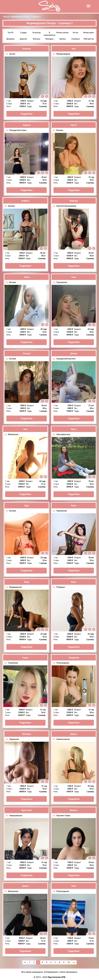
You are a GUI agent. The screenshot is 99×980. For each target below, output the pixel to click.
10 (69, 962)
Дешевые (10, 39)
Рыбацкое (61, 587)
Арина (25, 886)
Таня (74, 277)
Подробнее (27, 114)
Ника (74, 506)
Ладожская (14, 739)
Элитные (36, 39)
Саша (25, 658)
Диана (74, 353)
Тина (74, 886)
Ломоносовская (63, 739)
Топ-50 (10, 33)
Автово (12, 54)
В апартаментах (50, 34)
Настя (74, 125)
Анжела (27, 49)
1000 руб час (89, 39)
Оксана (27, 353)
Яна (74, 49)
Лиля (27, 277)
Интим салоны (63, 33)
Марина (74, 201)
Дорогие (23, 39)
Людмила (74, 658)
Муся (74, 429)
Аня (25, 429)
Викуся (74, 810)
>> (74, 962)
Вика (74, 582)
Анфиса (25, 201)
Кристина (27, 810)
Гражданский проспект (66, 359)
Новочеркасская (63, 434)
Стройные (76, 39)
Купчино (11, 206)
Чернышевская (16, 816)
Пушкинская (62, 511)
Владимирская (15, 587)
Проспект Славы (63, 816)
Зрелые (63, 39)
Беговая (60, 130)
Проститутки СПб (56, 977)
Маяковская (13, 434)
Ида (27, 506)
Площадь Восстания (18, 130)
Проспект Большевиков (66, 206)
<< (25, 962)
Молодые (49, 39)
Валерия (27, 734)
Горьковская (62, 282)
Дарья (74, 734)
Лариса (27, 125)
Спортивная (13, 663)
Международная (63, 54)
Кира (27, 582)
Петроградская (63, 663)
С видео (23, 33)
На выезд (36, 33)
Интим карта (89, 33)
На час (76, 33)
